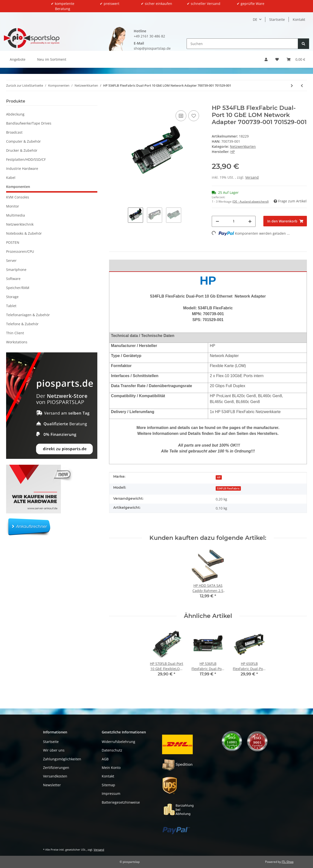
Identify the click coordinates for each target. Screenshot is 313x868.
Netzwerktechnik (20, 224)
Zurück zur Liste (18, 85)
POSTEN (13, 242)
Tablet (11, 306)
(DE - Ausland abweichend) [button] (251, 202)
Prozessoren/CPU (20, 251)
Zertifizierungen (56, 768)
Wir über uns (54, 750)
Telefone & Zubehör (22, 324)
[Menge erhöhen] (250, 221)
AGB (105, 759)
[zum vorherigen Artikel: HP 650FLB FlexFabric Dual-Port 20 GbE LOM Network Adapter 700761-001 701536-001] (302, 86)
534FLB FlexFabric (228, 488)
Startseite (277, 19)
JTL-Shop (288, 862)
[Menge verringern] (217, 221)
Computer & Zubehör (23, 141)
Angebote (18, 59)
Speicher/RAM (18, 288)
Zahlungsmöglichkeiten (62, 759)
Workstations (17, 342)
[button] (266, 59)
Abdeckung (15, 114)
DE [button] (255, 19)
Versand (252, 177)
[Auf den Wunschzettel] (194, 116)
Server (11, 260)
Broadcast (14, 132)
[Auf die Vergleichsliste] (181, 116)
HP (219, 477)
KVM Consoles (18, 197)
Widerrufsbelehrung (118, 742)
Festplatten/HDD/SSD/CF (26, 159)
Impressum (111, 793)
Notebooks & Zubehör (24, 233)
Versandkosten (55, 776)
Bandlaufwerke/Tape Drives (29, 123)
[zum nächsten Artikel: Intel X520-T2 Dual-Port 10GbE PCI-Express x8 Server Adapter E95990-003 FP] (292, 86)
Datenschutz (112, 750)
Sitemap (108, 785)
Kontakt (299, 19)
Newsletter (52, 785)
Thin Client (15, 333)
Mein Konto (111, 768)
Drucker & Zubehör (22, 150)
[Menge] (234, 221)
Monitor (13, 206)
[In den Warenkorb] (113, 102)
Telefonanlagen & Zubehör (28, 315)
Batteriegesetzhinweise (121, 802)
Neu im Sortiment (52, 59)
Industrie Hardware (22, 168)
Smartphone (16, 270)
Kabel (11, 178)
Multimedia (16, 215)
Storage (12, 297)
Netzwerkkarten (243, 146)
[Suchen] (242, 44)
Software (13, 279)
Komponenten (18, 187)
